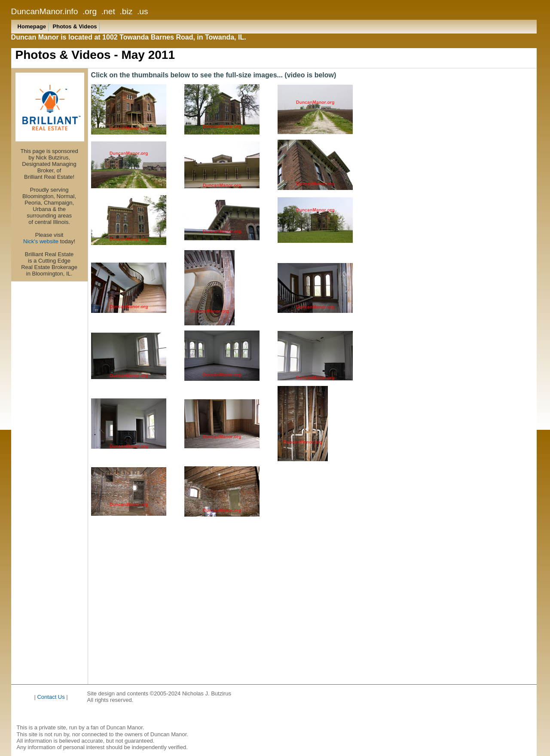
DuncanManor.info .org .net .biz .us (80, 11)
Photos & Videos (75, 26)
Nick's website (41, 241)
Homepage (32, 26)
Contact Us (51, 697)
